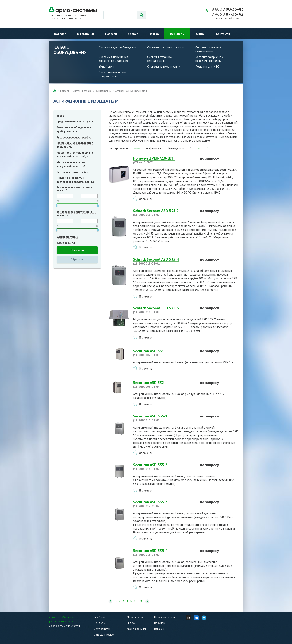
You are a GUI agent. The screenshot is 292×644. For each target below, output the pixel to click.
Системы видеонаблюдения (117, 47)
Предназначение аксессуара (75, 121)
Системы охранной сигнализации (160, 59)
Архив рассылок (137, 629)
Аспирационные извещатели (132, 91)
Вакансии (160, 629)
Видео (131, 623)
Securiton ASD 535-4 (164, 552)
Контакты (223, 34)
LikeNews (100, 617)
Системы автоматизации (164, 66)
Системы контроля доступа (165, 47)
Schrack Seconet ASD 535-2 (164, 213)
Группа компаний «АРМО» (63, 621)
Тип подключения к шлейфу (74, 137)
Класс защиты (66, 243)
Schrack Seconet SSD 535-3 (164, 310)
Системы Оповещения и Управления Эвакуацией (115, 59)
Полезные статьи (164, 617)
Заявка (154, 34)
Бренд (60, 116)
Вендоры (100, 623)
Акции (200, 34)
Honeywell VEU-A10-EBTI (164, 160)
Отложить (146, 199)
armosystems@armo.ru (61, 617)
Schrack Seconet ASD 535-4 (164, 261)
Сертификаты (102, 629)
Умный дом (106, 66)
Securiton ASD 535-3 (164, 504)
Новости (111, 34)
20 (199, 148)
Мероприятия (135, 617)
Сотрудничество (104, 635)
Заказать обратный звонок (227, 18)
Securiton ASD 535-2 (164, 467)
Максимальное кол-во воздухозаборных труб (71, 164)
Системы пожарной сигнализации (208, 49)
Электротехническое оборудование (113, 74)
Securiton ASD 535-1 (164, 418)
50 (209, 148)
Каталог (60, 34)
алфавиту (152, 148)
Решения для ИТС (207, 66)
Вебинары (177, 34)
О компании (85, 34)
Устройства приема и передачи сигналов (209, 59)
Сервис (133, 34)
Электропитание (67, 237)
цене (137, 148)
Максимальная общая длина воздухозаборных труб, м (75, 155)
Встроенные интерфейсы (73, 172)
